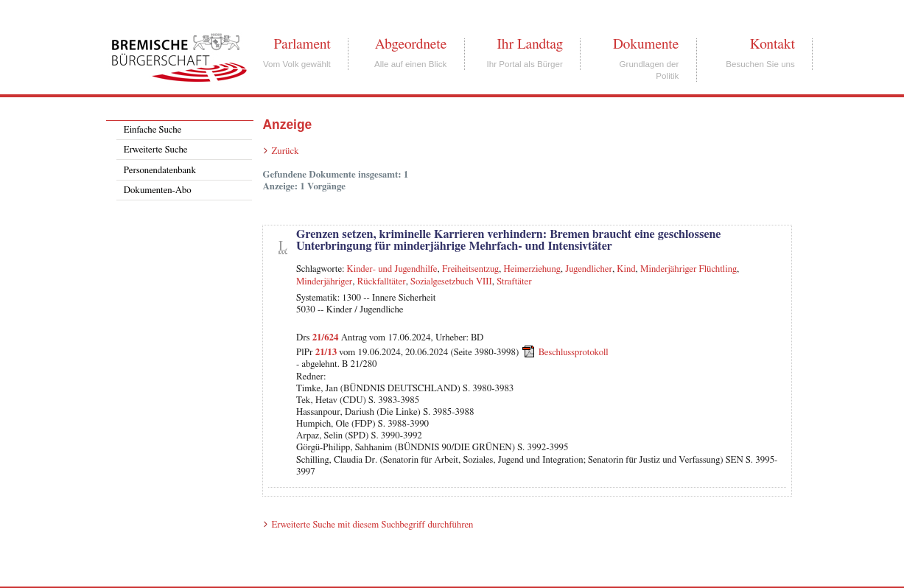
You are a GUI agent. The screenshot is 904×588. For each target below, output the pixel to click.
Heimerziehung (532, 269)
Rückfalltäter (382, 282)
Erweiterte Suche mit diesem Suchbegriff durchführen (372, 525)
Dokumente (646, 44)
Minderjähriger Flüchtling (688, 269)
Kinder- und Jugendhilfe (392, 269)
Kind (626, 269)
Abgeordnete (411, 44)
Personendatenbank (160, 171)
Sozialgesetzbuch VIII (451, 282)
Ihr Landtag (529, 44)
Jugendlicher (589, 269)
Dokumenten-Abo (158, 190)
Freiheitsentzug (470, 269)
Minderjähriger (324, 282)
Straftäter (514, 282)
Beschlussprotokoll (574, 353)
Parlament (302, 44)
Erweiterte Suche (156, 150)
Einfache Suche (153, 130)
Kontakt (772, 44)
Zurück (285, 151)
